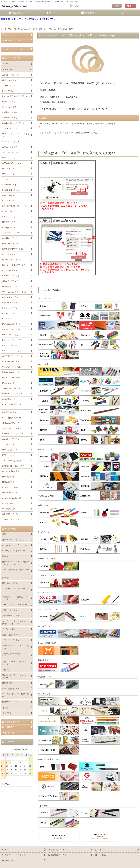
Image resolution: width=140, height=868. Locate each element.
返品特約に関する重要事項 (53, 102)
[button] (123, 13)
